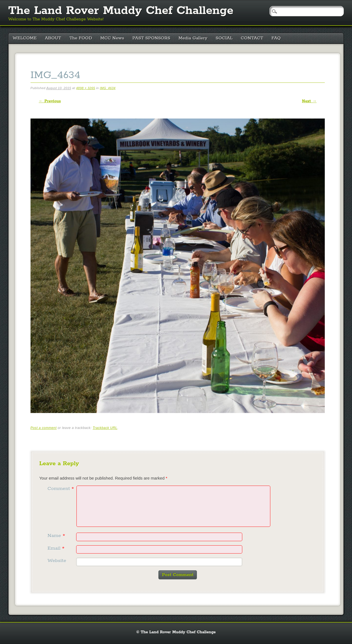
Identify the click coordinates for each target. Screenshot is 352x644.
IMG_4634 (108, 88)
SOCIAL (224, 38)
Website (57, 561)
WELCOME (25, 38)
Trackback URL (105, 428)
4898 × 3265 (86, 88)
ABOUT (53, 38)
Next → (309, 101)
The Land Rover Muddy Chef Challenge (121, 11)
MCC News (112, 38)
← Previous (50, 101)
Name (57, 536)
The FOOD (81, 38)
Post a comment (44, 428)
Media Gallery (193, 38)
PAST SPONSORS (152, 38)
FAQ (276, 38)
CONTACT (252, 38)
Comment (61, 489)
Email (57, 548)
